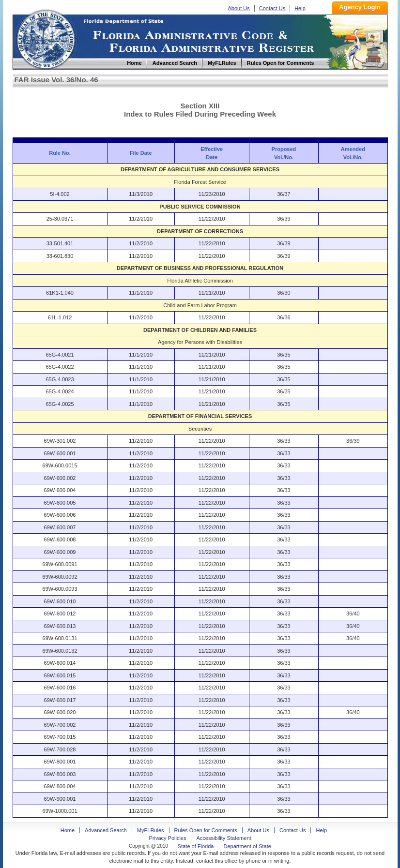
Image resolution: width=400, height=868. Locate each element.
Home (46, 38)
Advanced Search (106, 830)
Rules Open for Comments (206, 830)
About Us (239, 8)
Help (300, 8)
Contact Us (272, 8)
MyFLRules (151, 830)
